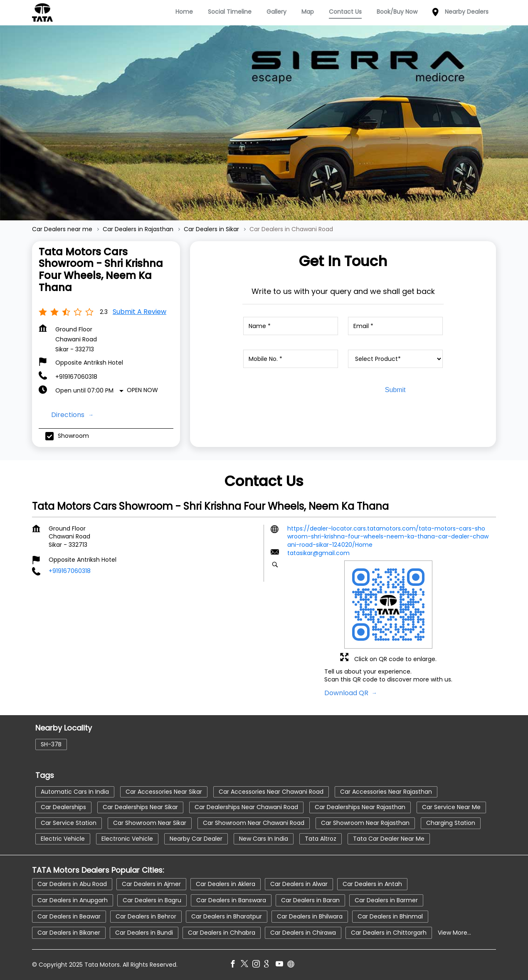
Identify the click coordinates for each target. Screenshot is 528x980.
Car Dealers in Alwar (299, 884)
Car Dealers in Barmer (386, 900)
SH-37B (51, 744)
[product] (395, 359)
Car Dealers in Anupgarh (73, 900)
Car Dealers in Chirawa (303, 932)
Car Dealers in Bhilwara (310, 916)
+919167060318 (76, 377)
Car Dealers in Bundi (144, 932)
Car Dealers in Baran (310, 900)
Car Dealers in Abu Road (72, 884)
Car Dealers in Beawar (69, 916)
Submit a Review (139, 312)
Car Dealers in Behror (146, 916)
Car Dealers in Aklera (226, 884)
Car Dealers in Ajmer (151, 884)
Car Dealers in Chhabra (222, 932)
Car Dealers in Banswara (231, 900)
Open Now (142, 390)
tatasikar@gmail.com (318, 553)
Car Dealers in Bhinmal (390, 916)
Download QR (347, 693)
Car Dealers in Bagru (152, 900)
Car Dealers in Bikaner (69, 932)
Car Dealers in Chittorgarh (389, 932)
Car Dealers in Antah (372, 884)
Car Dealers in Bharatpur (227, 916)
